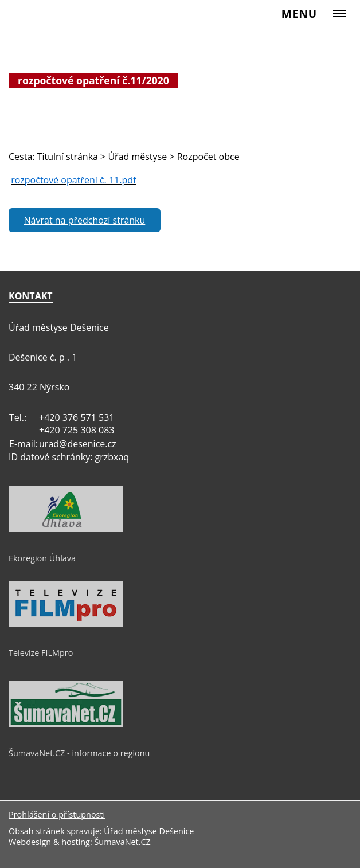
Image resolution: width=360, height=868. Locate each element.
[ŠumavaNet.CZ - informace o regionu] (66, 724)
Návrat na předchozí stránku (85, 220)
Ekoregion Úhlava (42, 558)
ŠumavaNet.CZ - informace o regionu (79, 753)
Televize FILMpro (41, 653)
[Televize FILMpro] (66, 624)
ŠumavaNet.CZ (122, 842)
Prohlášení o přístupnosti (57, 814)
